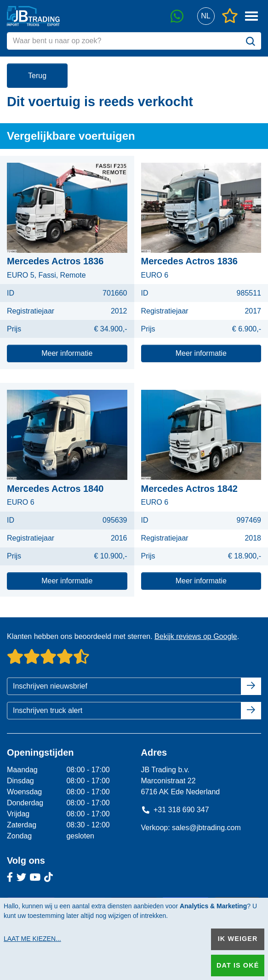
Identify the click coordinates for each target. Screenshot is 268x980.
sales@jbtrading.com (206, 828)
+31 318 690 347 (175, 810)
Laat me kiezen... (32, 939)
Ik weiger (238, 939)
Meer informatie (67, 353)
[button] (206, 16)
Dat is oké (238, 965)
